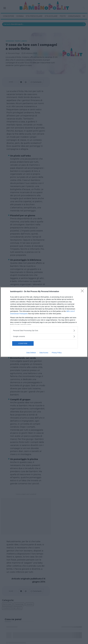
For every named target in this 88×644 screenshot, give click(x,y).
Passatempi (19, 604)
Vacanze (30, 604)
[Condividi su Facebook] (21, 82)
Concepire (9, 16)
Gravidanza (74, 16)
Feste (63, 16)
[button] (84, 8)
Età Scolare (51, 16)
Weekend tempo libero (16, 41)
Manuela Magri (14, 53)
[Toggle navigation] (5, 8)
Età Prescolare (34, 16)
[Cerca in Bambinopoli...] (84, 24)
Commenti (37, 82)
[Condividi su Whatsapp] (26, 82)
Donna (20, 16)
